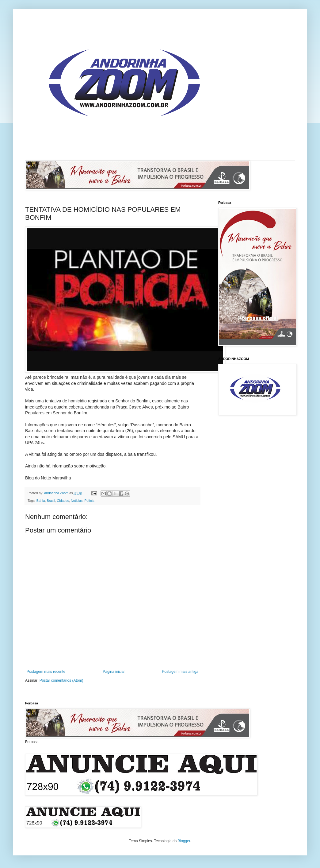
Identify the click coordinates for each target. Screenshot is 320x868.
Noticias (77, 501)
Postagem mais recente (46, 672)
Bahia (41, 501)
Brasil (51, 501)
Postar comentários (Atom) (61, 680)
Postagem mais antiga (180, 672)
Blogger (184, 841)
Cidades (63, 501)
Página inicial (114, 672)
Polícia (89, 501)
